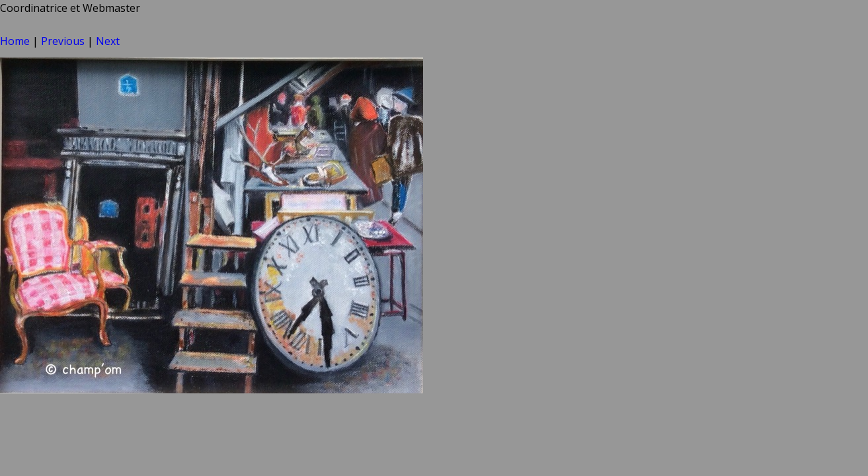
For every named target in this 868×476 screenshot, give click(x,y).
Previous (63, 41)
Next (108, 41)
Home (15, 41)
